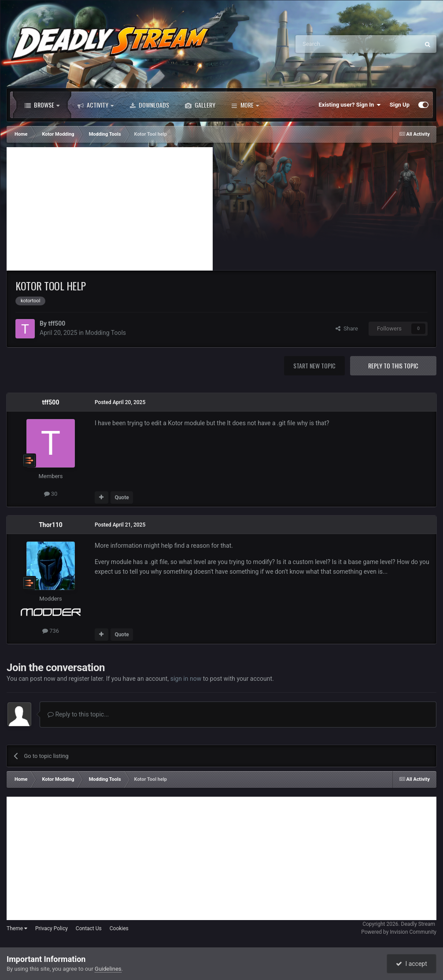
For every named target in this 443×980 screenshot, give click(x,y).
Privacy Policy (52, 928)
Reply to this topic (393, 366)
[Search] (336, 44)
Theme (17, 928)
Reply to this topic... (78, 714)
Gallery (200, 105)
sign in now (186, 679)
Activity (96, 105)
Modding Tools (106, 333)
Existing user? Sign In (350, 105)
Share (347, 329)
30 (51, 494)
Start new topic (314, 366)
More (245, 105)
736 (51, 631)
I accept (411, 964)
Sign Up (400, 105)
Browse (42, 105)
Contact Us (89, 928)
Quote (122, 497)
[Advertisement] (110, 209)
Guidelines (108, 969)
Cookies (119, 928)
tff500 (57, 323)
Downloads (149, 105)
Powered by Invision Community (399, 932)
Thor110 (51, 525)
